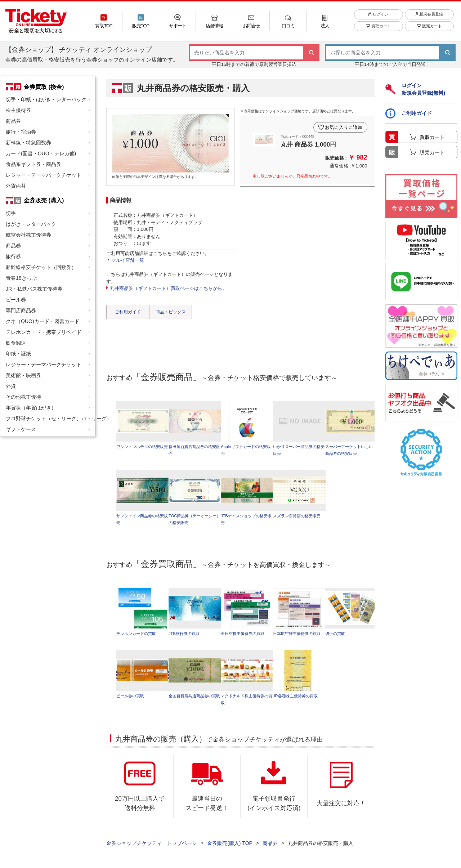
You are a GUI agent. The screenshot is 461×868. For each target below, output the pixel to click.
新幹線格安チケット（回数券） (41, 267)
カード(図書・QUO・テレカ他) (41, 153)
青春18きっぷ (21, 278)
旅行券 (13, 256)
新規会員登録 (429, 14)
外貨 (11, 386)
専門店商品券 (21, 310)
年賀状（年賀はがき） (31, 408)
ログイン (378, 14)
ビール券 (16, 300)
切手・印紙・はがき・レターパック (46, 99)
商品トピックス (171, 312)
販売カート (429, 26)
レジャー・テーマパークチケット (44, 175)
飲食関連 (16, 343)
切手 (11, 213)
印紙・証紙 (18, 354)
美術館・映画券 (23, 375)
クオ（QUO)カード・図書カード (43, 321)
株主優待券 (18, 110)
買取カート (378, 26)
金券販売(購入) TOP (230, 843)
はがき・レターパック (31, 224)
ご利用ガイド (128, 312)
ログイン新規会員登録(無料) (415, 89)
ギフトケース (21, 429)
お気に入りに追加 (344, 127)
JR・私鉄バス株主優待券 (34, 289)
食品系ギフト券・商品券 (33, 164)
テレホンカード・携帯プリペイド (44, 332)
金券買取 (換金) (44, 87)
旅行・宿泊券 (21, 132)
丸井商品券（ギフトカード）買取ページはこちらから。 (168, 288)
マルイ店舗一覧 (128, 260)
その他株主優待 (23, 397)
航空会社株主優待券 (28, 235)
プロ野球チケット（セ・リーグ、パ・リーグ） (50, 419)
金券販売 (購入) (44, 200)
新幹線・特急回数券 (28, 143)
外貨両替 (16, 186)
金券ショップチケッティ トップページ (152, 843)
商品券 (13, 121)
